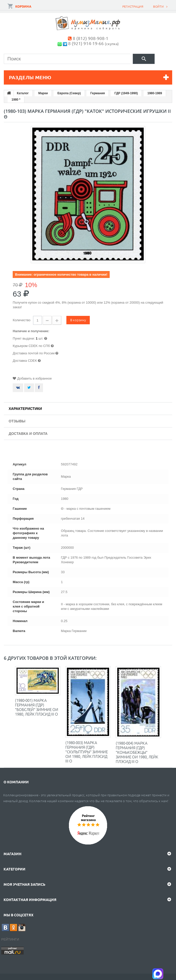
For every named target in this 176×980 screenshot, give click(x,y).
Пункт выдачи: (24, 338)
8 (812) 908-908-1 (91, 38)
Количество (22, 320)
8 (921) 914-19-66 (86, 43)
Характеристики (25, 409)
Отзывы (17, 421)
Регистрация (133, 6)
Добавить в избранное (34, 378)
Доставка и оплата (28, 434)
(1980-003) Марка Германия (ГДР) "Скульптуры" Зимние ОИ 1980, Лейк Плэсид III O (87, 752)
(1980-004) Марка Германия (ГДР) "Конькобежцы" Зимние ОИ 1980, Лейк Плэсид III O (137, 752)
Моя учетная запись (24, 884)
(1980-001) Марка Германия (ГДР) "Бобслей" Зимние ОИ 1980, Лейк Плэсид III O (37, 707)
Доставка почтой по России (34, 353)
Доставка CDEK (25, 361)
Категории (14, 869)
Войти (158, 6)
